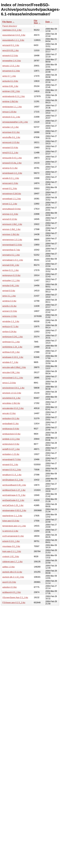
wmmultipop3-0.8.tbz (12, 209)
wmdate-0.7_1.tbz (10, 362)
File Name (7, 22)
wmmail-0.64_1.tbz (11, 265)
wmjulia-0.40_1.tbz (11, 286)
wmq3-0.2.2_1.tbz (10, 153)
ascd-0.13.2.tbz (9, 582)
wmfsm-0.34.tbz (9, 332)
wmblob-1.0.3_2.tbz (11, 439)
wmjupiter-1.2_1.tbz (11, 280)
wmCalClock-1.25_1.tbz (13, 505)
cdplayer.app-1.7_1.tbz (12, 562)
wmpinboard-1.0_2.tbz (12, 173)
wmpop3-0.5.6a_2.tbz (12, 163)
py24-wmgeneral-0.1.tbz (13, 536)
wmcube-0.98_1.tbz (11, 372)
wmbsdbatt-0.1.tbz (11, 424)
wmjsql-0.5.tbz (9, 291)
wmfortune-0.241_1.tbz (13, 337)
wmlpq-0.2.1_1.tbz (11, 270)
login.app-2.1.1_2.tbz (12, 551)
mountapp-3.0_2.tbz (11, 546)
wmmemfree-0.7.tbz (11, 250)
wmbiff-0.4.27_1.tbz (11, 449)
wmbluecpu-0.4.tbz (11, 429)
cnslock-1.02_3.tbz (11, 557)
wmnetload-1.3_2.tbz (12, 199)
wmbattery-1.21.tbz (11, 454)
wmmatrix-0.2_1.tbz (11, 255)
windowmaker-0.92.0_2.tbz (14, 510)
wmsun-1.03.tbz (9, 112)
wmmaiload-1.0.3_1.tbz (13, 260)
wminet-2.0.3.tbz (10, 311)
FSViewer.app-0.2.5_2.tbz (14, 603)
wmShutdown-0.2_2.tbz (13, 480)
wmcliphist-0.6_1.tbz (11, 398)
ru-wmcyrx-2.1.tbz (10, 531)
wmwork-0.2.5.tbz (10, 56)
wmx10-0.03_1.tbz (11, 50)
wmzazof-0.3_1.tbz (11, 45)
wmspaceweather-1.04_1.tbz (15, 122)
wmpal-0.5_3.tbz (10, 188)
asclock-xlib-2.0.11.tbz (12, 572)
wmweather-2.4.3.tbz (12, 61)
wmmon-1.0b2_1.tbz (11, 229)
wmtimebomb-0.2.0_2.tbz (14, 96)
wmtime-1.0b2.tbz (10, 101)
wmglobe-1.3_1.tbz (11, 321)
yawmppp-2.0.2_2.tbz (12, 30)
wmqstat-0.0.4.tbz (10, 148)
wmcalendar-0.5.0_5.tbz (13, 408)
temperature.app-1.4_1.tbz (14, 526)
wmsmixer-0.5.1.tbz (11, 132)
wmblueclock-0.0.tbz (11, 434)
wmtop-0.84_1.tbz (10, 86)
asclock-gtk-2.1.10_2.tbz (13, 577)
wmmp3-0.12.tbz (10, 219)
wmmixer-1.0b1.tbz (11, 234)
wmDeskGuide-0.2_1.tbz (13, 500)
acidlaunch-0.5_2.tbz (12, 592)
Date (48, 22)
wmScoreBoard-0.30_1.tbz (14, 485)
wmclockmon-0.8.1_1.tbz (13, 388)
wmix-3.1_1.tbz (9, 296)
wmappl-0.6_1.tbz (10, 465)
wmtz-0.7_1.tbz (9, 76)
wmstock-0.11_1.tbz (11, 117)
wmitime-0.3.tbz (9, 301)
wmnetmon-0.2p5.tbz (12, 194)
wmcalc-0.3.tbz (9, 413)
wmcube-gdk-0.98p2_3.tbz (14, 367)
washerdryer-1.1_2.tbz (12, 516)
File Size (36, 22)
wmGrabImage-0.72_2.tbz (14, 495)
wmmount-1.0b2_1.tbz (12, 224)
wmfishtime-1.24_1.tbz (12, 347)
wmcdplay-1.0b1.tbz (11, 403)
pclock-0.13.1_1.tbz (11, 541)
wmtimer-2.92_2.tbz (11, 91)
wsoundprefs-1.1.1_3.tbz (13, 40)
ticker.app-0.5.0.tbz (11, 521)
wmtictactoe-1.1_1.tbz (12, 107)
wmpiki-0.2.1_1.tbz (11, 178)
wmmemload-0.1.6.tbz (12, 245)
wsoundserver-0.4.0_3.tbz (14, 35)
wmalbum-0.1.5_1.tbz (12, 475)
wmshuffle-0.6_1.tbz (11, 137)
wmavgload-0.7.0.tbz (12, 459)
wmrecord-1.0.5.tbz (11, 142)
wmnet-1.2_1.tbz (10, 204)
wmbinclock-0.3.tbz (11, 444)
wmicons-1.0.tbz (10, 316)
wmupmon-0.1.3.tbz (11, 71)
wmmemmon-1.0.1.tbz (12, 240)
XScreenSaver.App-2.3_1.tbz (15, 597)
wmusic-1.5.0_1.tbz (11, 66)
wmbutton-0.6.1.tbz (11, 418)
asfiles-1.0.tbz (9, 567)
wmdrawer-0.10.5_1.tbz (13, 357)
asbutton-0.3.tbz (10, 587)
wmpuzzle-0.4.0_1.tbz (12, 158)
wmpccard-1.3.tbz (10, 183)
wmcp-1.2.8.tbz (9, 383)
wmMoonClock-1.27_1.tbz (14, 490)
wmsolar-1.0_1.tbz (11, 127)
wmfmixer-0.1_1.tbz (11, 342)
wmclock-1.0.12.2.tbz (12, 393)
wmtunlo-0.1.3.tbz (10, 81)
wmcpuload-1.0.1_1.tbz (13, 378)
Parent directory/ (10, 26)
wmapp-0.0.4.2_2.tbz (12, 470)
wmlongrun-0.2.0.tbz (11, 275)
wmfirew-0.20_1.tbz (11, 352)
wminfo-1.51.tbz (9, 306)
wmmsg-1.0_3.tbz (10, 214)
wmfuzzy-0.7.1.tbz (10, 327)
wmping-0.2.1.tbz (10, 168)
